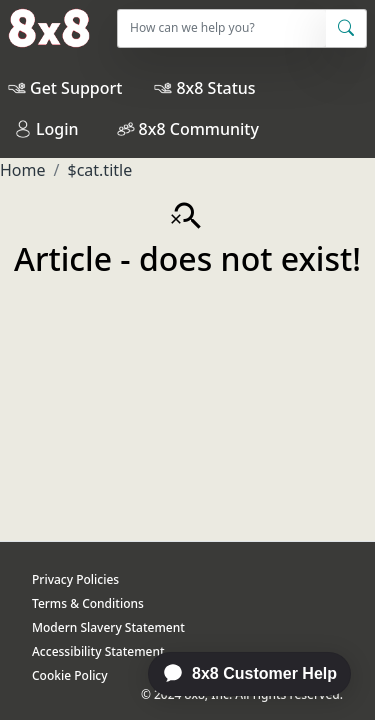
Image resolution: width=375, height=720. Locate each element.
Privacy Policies (75, 579)
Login (46, 129)
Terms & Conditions (88, 603)
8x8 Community (199, 129)
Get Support (76, 88)
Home (23, 170)
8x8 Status (215, 88)
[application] (239, 674)
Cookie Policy (70, 675)
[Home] (45, 28)
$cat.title (99, 170)
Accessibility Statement (98, 651)
